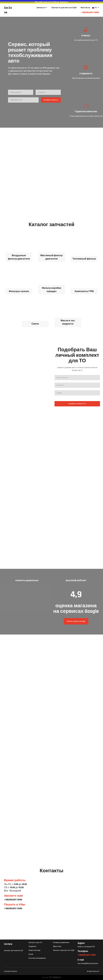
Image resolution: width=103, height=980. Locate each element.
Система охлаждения (37, 958)
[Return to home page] (8, 10)
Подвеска (32, 946)
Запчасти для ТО (35, 942)
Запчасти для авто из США (64, 8)
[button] (76, 621)
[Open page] (93, 8)
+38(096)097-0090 (90, 12)
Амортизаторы (34, 950)
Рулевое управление (61, 942)
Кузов (31, 954)
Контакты (85, 8)
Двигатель (57, 946)
